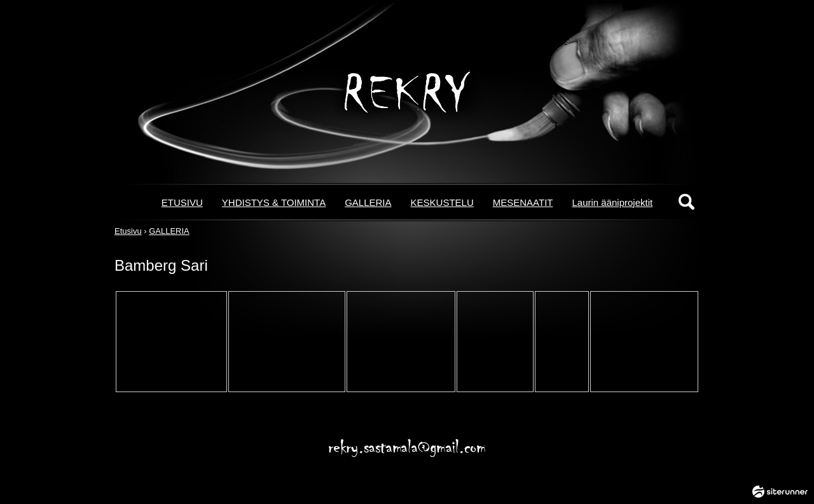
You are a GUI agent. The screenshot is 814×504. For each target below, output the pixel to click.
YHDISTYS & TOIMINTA (274, 202)
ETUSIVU (182, 202)
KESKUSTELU (442, 202)
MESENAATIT (523, 202)
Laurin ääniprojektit (612, 202)
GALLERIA (368, 202)
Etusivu (128, 231)
